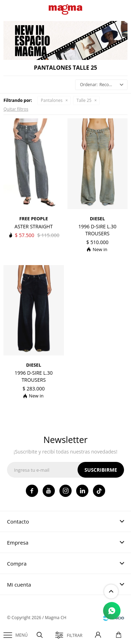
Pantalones (52, 100)
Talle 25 (84, 100)
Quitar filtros (16, 109)
